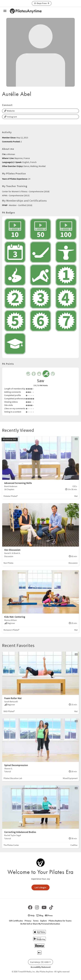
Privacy (28, 921)
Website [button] (9, 111)
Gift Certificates (16, 921)
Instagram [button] (11, 117)
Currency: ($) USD (40, 962)
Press (49, 915)
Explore (44, 921)
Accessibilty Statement (41, 967)
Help (31, 915)
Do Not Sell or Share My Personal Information (40, 924)
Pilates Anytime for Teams (60, 921)
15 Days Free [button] (42, 3)
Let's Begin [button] (40, 887)
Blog (40, 915)
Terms (36, 921)
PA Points (44, 385)
